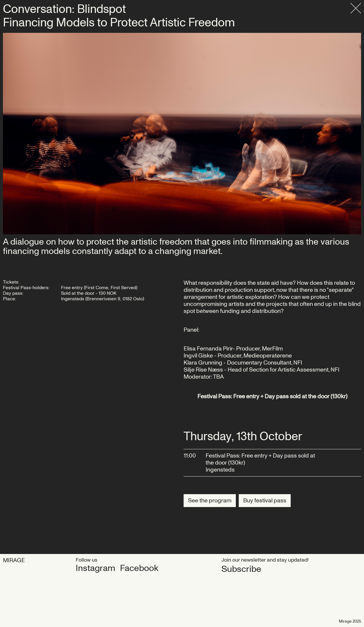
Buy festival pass (265, 501)
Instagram (95, 568)
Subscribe (241, 569)
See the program (210, 501)
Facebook (139, 568)
